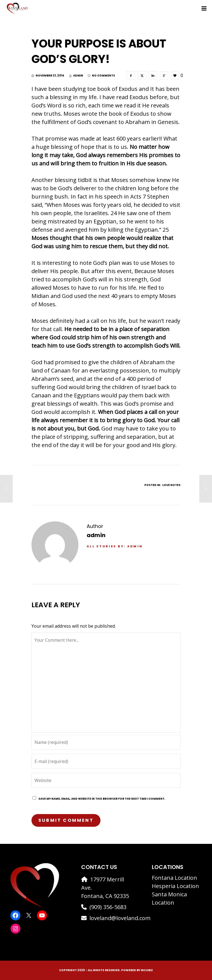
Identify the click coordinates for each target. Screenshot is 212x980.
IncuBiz (147, 970)
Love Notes (171, 485)
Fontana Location (174, 878)
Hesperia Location (175, 886)
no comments (101, 76)
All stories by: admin (115, 546)
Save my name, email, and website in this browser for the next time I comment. (102, 799)
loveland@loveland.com (120, 918)
